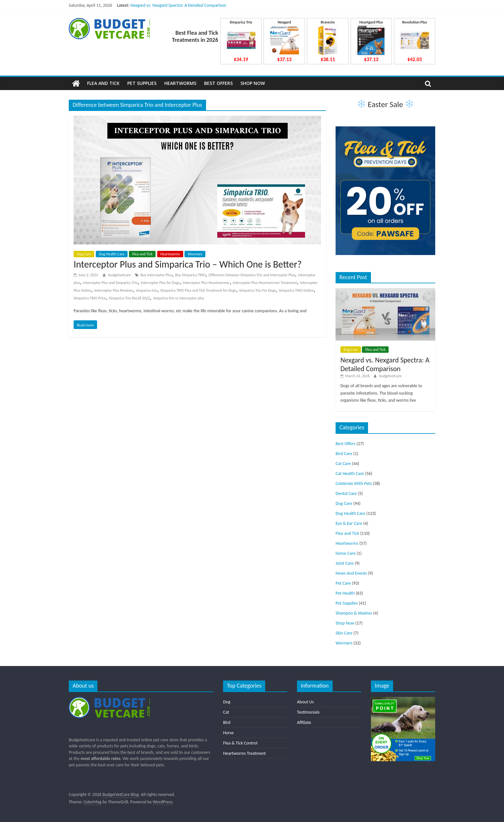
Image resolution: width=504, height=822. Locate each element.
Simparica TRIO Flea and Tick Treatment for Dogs (198, 290)
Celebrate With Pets (354, 484)
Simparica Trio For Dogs (257, 290)
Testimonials (308, 712)
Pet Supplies (142, 83)
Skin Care (344, 633)
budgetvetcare (120, 275)
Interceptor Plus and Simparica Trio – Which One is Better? (188, 264)
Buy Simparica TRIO (190, 275)
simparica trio (146, 290)
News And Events (351, 573)
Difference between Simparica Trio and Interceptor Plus (252, 275)
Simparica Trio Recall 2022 (129, 298)
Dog (227, 702)
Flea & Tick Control (240, 743)
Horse (228, 733)
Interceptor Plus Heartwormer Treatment (265, 283)
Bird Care (344, 454)
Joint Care (345, 563)
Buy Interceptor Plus (156, 275)
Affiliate (304, 722)
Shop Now (253, 83)
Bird (227, 722)
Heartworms (180, 83)
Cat (226, 712)
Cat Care (343, 464)
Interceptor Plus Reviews (113, 290)
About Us (306, 702)
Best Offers (218, 83)
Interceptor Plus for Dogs (160, 283)
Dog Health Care (112, 254)
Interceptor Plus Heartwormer (206, 283)
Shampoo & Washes (354, 613)
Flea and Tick (103, 83)
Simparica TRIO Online (296, 290)
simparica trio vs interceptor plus (178, 298)
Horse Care (346, 553)
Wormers (195, 254)
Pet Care (343, 583)
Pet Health (345, 593)
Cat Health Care (350, 474)
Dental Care (346, 493)
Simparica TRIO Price (90, 298)
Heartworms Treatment (244, 753)
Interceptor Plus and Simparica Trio (111, 283)
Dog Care (84, 254)
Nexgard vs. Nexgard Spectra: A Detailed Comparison (178, 5)
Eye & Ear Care (349, 523)
